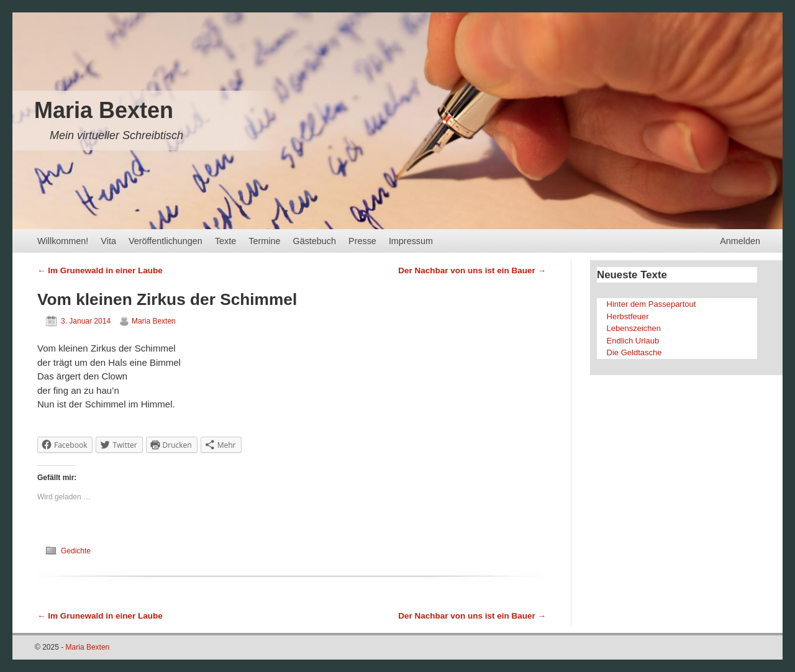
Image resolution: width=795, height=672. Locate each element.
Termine (264, 241)
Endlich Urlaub (633, 341)
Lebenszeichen (634, 328)
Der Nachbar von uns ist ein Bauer (472, 270)
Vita (108, 241)
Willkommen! (63, 241)
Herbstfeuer (628, 316)
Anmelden (740, 241)
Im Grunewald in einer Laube (100, 270)
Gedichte (76, 551)
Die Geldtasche (634, 352)
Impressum (411, 241)
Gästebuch (314, 241)
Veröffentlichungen (166, 241)
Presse (362, 241)
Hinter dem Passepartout (652, 304)
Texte (225, 241)
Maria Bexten (104, 110)
